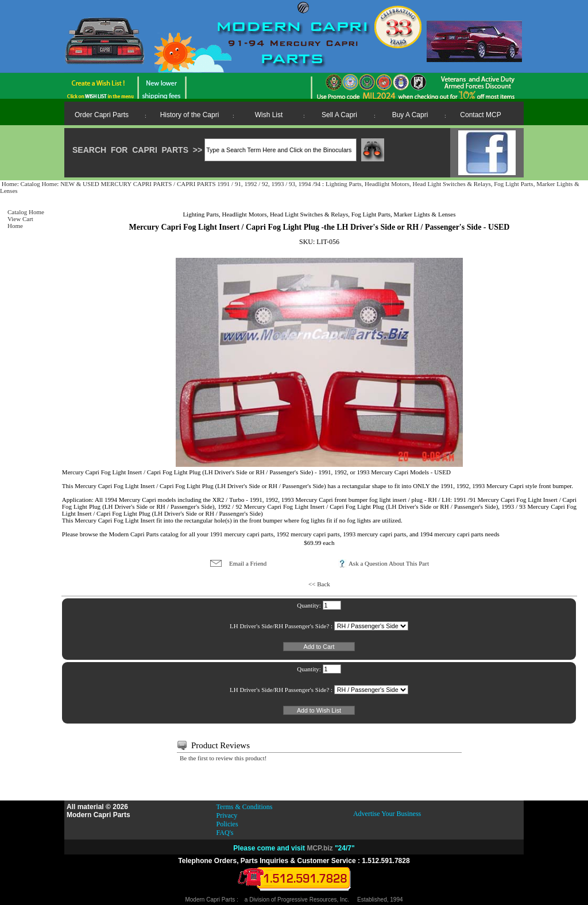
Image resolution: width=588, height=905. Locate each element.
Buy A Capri (410, 115)
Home (9, 184)
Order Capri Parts (102, 115)
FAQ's (225, 833)
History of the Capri (190, 115)
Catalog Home (38, 184)
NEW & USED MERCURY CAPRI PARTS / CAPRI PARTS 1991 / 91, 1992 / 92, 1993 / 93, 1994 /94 (191, 184)
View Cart (20, 219)
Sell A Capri (339, 115)
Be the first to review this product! (223, 758)
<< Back (319, 584)
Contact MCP (480, 115)
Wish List (269, 115)
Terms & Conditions (245, 807)
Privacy (227, 815)
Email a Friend (248, 563)
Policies (227, 824)
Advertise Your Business (387, 814)
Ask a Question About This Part (389, 563)
